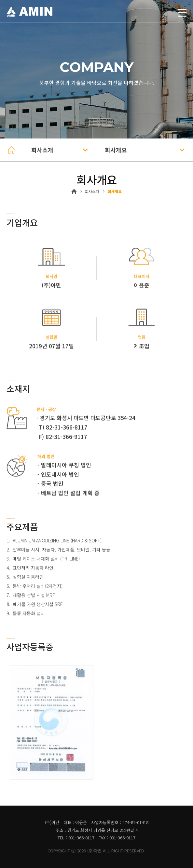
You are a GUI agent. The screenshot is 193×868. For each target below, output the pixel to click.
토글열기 (178, 13)
